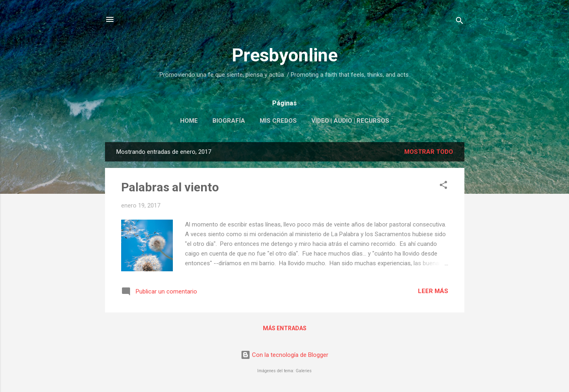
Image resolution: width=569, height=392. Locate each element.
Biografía (229, 121)
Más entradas (285, 328)
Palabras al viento (170, 187)
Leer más (433, 291)
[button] (443, 186)
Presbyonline (285, 55)
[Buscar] (460, 22)
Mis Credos (278, 121)
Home (189, 121)
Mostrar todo (429, 152)
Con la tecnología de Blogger (284, 355)
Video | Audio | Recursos (350, 121)
